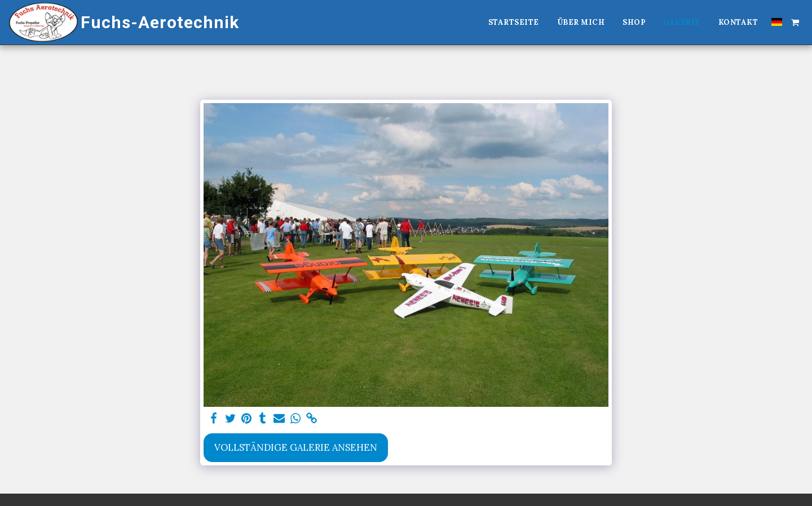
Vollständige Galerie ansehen (296, 447)
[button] (795, 22)
